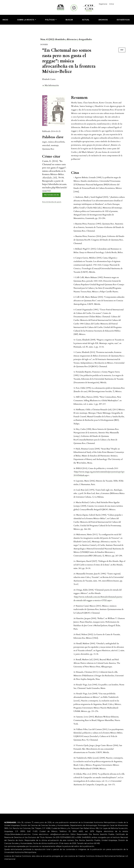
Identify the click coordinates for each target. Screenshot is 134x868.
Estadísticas (123, 20)
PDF (122, 50)
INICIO (5, 20)
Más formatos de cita (51, 195)
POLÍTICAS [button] (50, 20)
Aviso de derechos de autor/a (52, 202)
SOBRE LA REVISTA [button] (26, 20)
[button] (50, 85)
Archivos (103, 20)
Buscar (69, 20)
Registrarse (103, 4)
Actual (86, 20)
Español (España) (124, 4)
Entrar (112, 4)
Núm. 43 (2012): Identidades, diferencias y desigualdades (66, 39)
